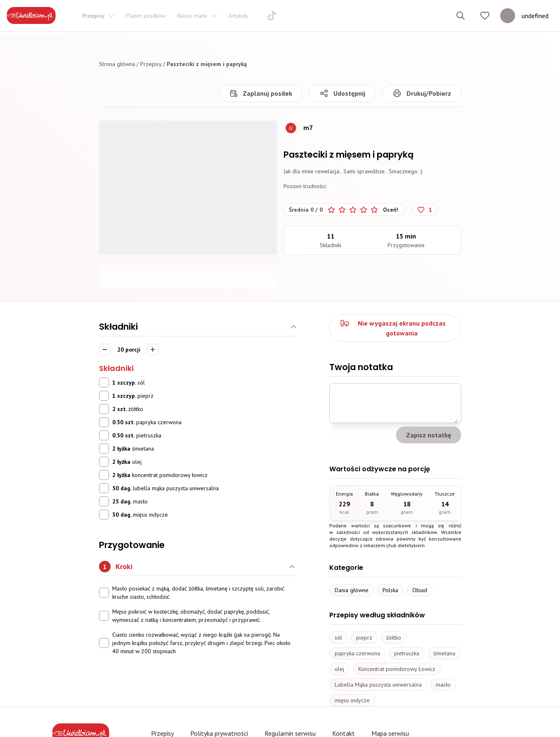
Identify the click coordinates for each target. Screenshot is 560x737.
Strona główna (117, 64)
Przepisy (151, 64)
